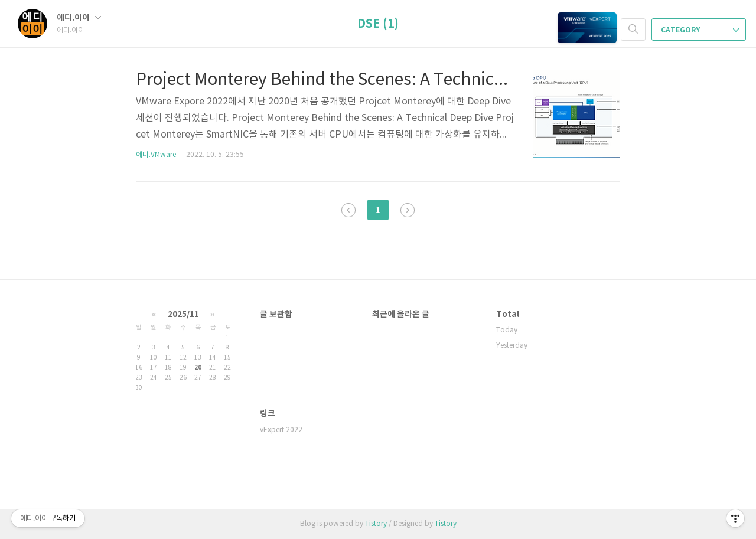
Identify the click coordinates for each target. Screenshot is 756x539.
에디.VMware (156, 155)
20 (198, 368)
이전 (348, 210)
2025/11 (183, 314)
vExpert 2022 (281, 430)
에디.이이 (79, 18)
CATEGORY (700, 30)
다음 (408, 210)
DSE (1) (378, 24)
